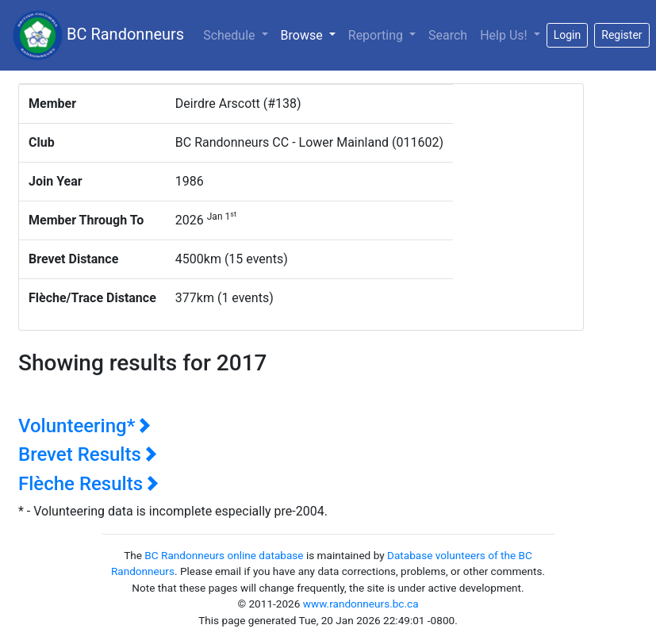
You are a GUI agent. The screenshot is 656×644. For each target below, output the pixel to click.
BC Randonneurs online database (224, 555)
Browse (311, 34)
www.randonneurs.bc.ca (361, 604)
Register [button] (621, 35)
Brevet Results (88, 454)
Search (448, 35)
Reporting (377, 35)
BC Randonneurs (98, 35)
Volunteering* (84, 426)
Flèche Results (88, 484)
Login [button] (568, 35)
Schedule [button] (230, 35)
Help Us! (505, 35)
